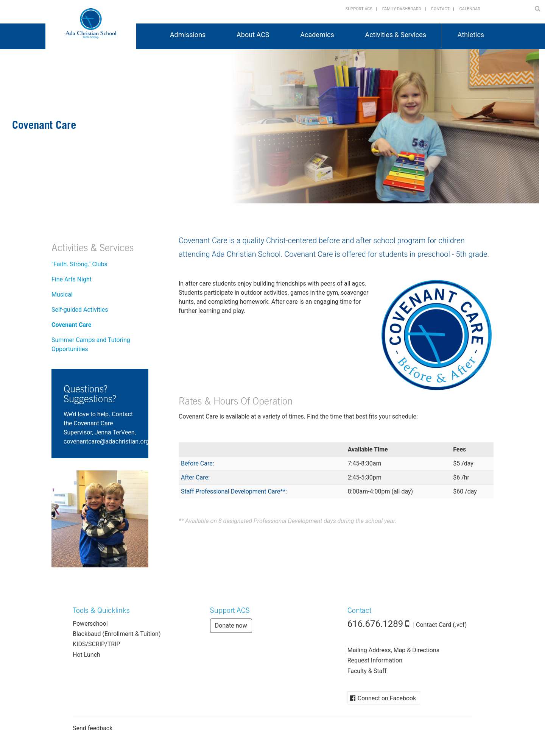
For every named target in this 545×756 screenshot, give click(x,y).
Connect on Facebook (387, 698)
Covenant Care (71, 325)
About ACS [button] (253, 35)
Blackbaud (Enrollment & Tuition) (117, 634)
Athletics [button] (471, 35)
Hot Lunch (86, 655)
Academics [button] (317, 35)
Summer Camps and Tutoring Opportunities (91, 344)
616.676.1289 (375, 624)
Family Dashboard (402, 9)
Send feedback (93, 728)
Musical (62, 294)
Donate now (231, 626)
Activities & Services (93, 249)
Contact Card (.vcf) (441, 625)
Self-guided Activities (80, 310)
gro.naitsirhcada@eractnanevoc (106, 441)
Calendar (470, 9)
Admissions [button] (188, 35)
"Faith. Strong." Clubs (79, 264)
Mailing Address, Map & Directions (393, 650)
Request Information (375, 660)
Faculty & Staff (367, 671)
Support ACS (359, 9)
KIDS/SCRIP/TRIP (97, 644)
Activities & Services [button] (396, 35)
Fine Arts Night (72, 279)
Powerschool (90, 624)
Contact (440, 9)
